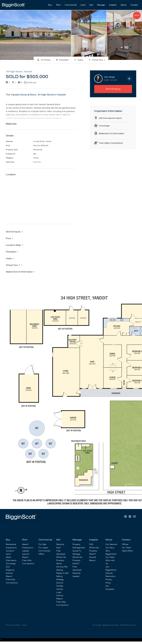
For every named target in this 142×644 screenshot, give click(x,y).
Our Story (110, 548)
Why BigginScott (111, 553)
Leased (26, 551)
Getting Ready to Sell (62, 572)
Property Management (79, 546)
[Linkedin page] (130, 517)
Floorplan (62, 59)
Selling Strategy (60, 578)
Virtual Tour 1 (97, 59)
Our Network (111, 545)
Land (83, 4)
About (123, 4)
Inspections (11, 548)
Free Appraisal (61, 553)
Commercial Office (44, 553)
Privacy (25, 626)
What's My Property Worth (61, 561)
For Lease (43, 548)
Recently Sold (60, 546)
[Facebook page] (126, 517)
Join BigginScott (111, 569)
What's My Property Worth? (77, 561)
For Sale (42, 545)
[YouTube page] (134, 517)
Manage (101, 4)
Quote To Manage (77, 553)
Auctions (10, 551)
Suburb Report (9, 575)
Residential (11, 545)
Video (79, 59)
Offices (125, 545)
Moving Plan (62, 567)
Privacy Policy (109, 581)
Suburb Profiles (60, 585)
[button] (10, 239)
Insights (113, 4)
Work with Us (110, 562)
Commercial (71, 4)
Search (25, 545)
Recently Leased (77, 575)
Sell (91, 4)
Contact (134, 4)
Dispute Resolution (111, 575)
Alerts (8, 557)
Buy (50, 4)
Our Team (110, 557)
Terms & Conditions (13, 626)
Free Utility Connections (112, 143)
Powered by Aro (130, 626)
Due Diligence (10, 569)
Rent (58, 4)
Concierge (105, 125)
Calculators (11, 561)
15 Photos (44, 59)
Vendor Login (60, 591)
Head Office (127, 551)
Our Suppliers (110, 588)
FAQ (91, 545)
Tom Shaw (109, 76)
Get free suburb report (111, 117)
